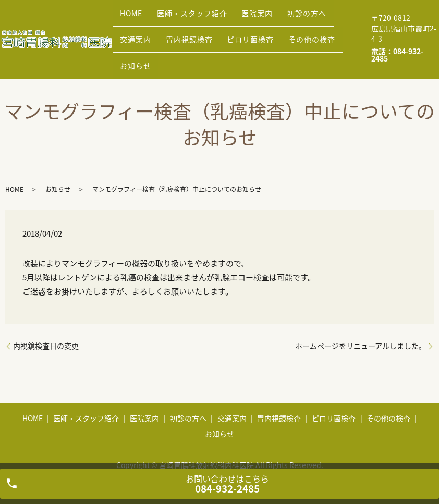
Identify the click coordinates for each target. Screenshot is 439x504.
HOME (128, 22)
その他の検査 (249, 39)
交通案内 (325, 22)
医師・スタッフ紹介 (182, 22)
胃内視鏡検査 (140, 39)
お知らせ (295, 39)
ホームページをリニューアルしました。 (361, 330)
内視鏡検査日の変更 (46, 330)
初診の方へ (282, 22)
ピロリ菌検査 (194, 39)
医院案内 (240, 22)
